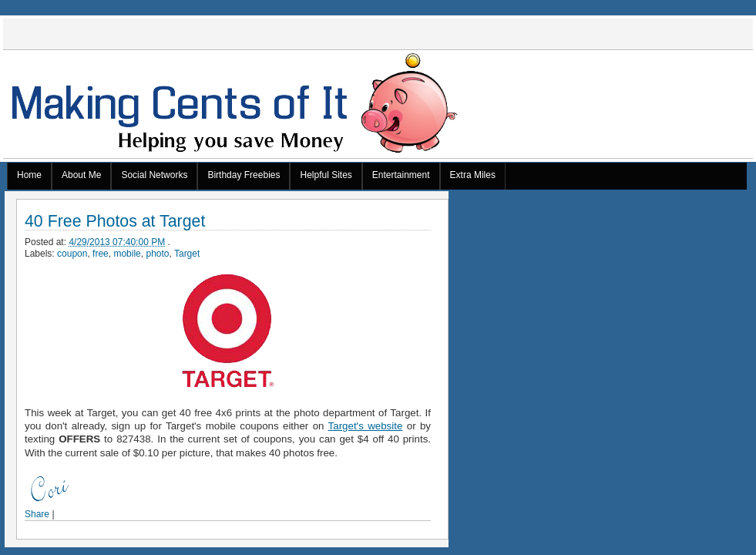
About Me (81, 175)
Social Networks (154, 175)
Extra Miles (473, 175)
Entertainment (401, 175)
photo (157, 254)
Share (37, 514)
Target (187, 254)
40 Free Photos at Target (115, 222)
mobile (127, 254)
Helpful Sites (326, 175)
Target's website (366, 426)
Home (29, 175)
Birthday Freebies (244, 175)
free (101, 254)
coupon (72, 254)
